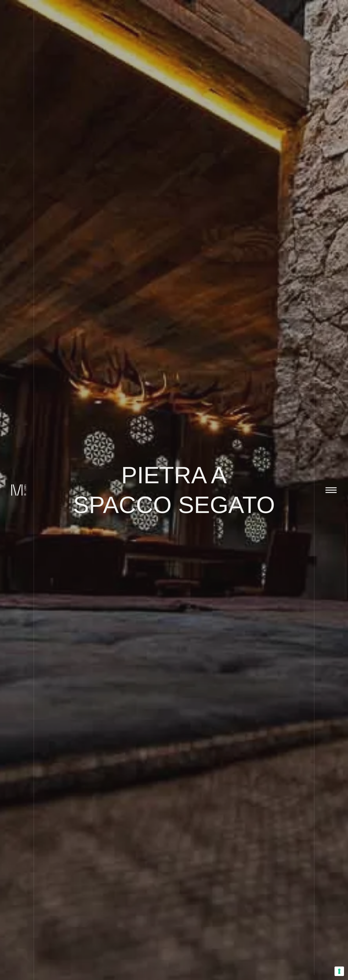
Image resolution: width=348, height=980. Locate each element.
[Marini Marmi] (17, 490)
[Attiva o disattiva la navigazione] (331, 490)
